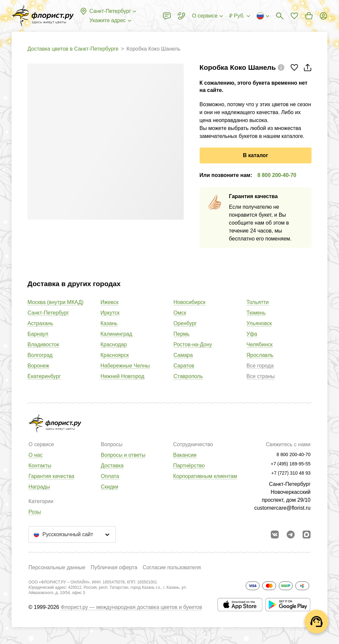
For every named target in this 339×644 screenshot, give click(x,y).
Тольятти (258, 302)
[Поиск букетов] (280, 16)
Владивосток (43, 344)
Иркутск (110, 313)
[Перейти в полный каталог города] (43, 16)
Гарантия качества (51, 476)
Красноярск (115, 355)
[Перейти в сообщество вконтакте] (275, 535)
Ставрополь (188, 376)
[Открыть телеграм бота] (291, 535)
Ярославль (260, 355)
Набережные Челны (125, 366)
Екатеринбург (44, 376)
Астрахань (40, 323)
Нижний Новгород (122, 376)
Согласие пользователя (172, 567)
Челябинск (260, 344)
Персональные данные (57, 567)
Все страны (261, 376)
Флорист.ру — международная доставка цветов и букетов (131, 607)
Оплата (110, 476)
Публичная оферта (114, 567)
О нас (36, 455)
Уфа (252, 334)
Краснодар (114, 344)
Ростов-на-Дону (193, 344)
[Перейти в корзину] (309, 16)
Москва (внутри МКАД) (55, 302)
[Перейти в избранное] (294, 16)
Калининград (117, 334)
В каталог (256, 155)
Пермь (182, 334)
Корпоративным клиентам (205, 476)
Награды (39, 487)
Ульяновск (259, 323)
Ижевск (110, 302)
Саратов (184, 366)
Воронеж (38, 366)
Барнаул (38, 334)
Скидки (109, 487)
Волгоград (40, 355)
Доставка (112, 466)
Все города (260, 366)
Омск (180, 313)
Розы (35, 512)
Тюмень (256, 313)
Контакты (40, 466)
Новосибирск (190, 302)
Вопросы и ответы (123, 455)
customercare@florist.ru (282, 508)
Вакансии (185, 455)
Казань (109, 323)
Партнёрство (189, 466)
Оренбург (185, 323)
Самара (183, 355)
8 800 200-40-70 (277, 175)
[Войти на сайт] (323, 16)
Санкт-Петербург (48, 313)
